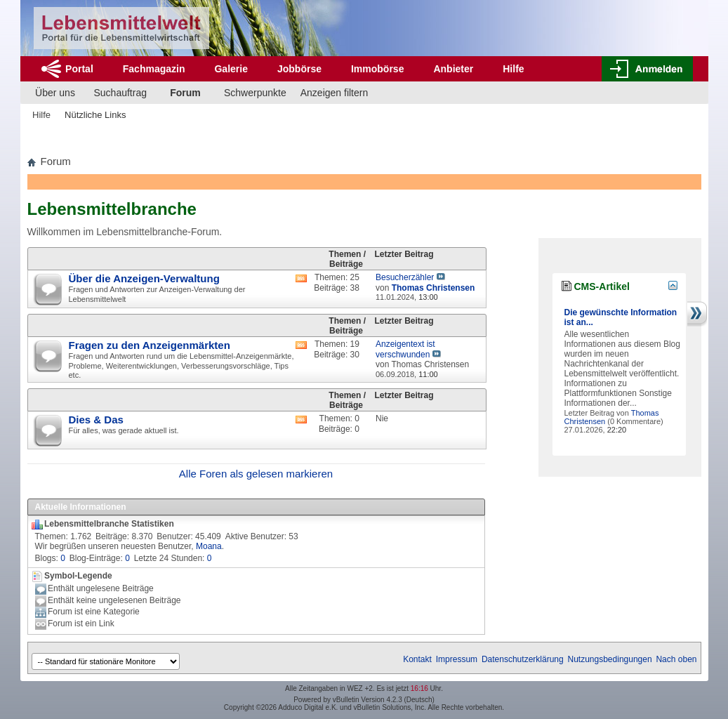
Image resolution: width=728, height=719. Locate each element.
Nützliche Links (95, 115)
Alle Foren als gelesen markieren (256, 474)
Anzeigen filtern (335, 93)
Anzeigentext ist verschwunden (405, 349)
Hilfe (513, 69)
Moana (209, 546)
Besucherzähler (405, 277)
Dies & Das (96, 420)
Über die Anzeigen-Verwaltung (144, 278)
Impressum (457, 659)
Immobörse (377, 69)
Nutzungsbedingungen (610, 659)
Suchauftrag (121, 93)
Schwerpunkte (255, 93)
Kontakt (417, 659)
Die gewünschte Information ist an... (621, 317)
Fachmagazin (154, 69)
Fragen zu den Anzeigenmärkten (150, 345)
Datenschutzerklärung (523, 659)
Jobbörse (299, 69)
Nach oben (676, 659)
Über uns (55, 93)
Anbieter (453, 69)
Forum (185, 93)
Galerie (231, 69)
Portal (79, 69)
